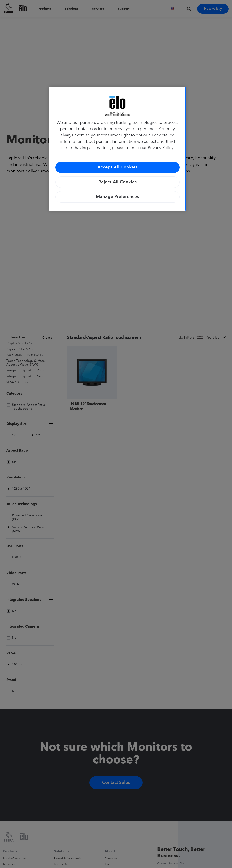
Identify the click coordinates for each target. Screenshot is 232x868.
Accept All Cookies (118, 167)
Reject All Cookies (118, 182)
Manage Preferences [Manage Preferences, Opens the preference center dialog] (118, 197)
